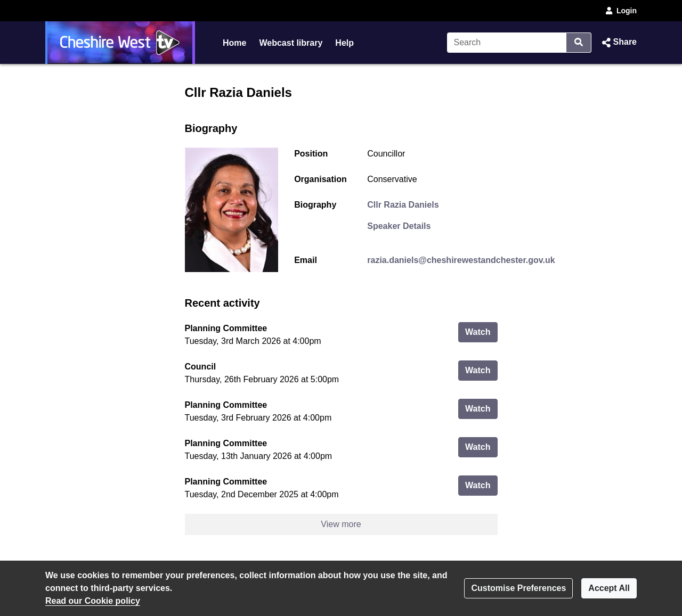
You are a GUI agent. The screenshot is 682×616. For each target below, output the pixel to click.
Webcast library (291, 43)
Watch (481, 331)
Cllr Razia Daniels (403, 205)
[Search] (507, 43)
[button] (618, 43)
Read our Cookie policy (93, 601)
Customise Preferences (518, 588)
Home (234, 43)
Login (620, 11)
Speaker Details (399, 226)
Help (344, 43)
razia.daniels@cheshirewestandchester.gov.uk (461, 260)
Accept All (609, 588)
